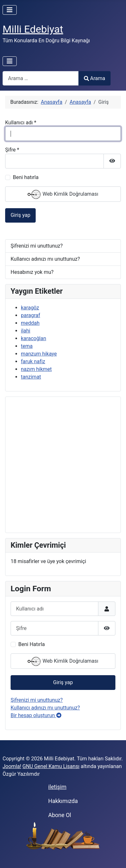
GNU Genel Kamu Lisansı (51, 766)
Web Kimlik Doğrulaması (63, 194)
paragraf (31, 315)
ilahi (26, 331)
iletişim (57, 787)
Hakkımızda (63, 801)
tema (27, 346)
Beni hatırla (26, 177)
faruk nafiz (33, 361)
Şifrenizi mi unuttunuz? (37, 246)
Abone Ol (60, 815)
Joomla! (12, 766)
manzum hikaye (39, 354)
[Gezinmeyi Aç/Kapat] (10, 10)
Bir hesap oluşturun (36, 715)
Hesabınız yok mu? (32, 272)
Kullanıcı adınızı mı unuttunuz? (45, 259)
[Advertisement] (63, 465)
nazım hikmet (36, 369)
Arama (94, 78)
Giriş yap (20, 215)
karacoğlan (34, 338)
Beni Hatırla (32, 644)
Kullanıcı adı (21, 123)
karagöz (30, 308)
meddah (30, 323)
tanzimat (31, 377)
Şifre (12, 150)
